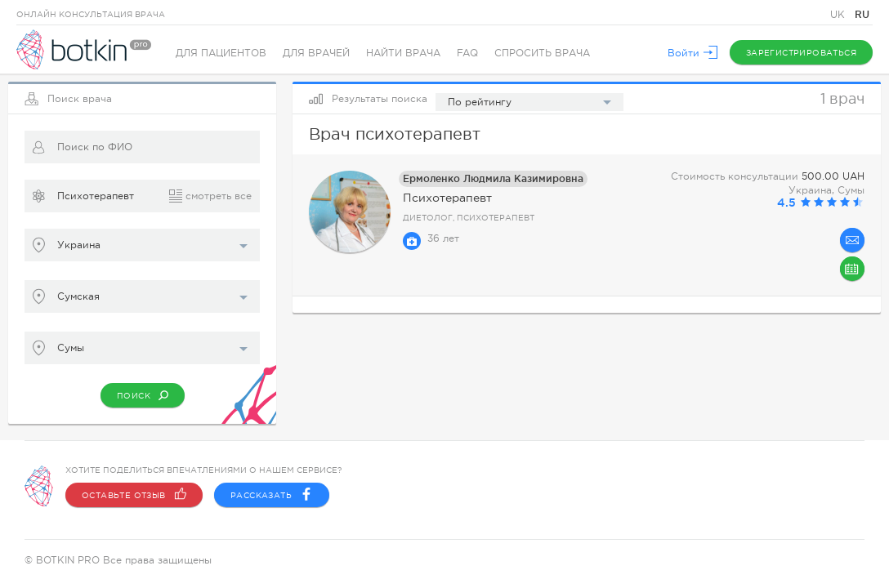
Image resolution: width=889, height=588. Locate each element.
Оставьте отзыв (134, 495)
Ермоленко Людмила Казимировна (493, 178)
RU (862, 14)
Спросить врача (542, 53)
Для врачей (316, 53)
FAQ (467, 53)
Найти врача (403, 53)
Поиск (143, 395)
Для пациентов (221, 53)
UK (839, 15)
